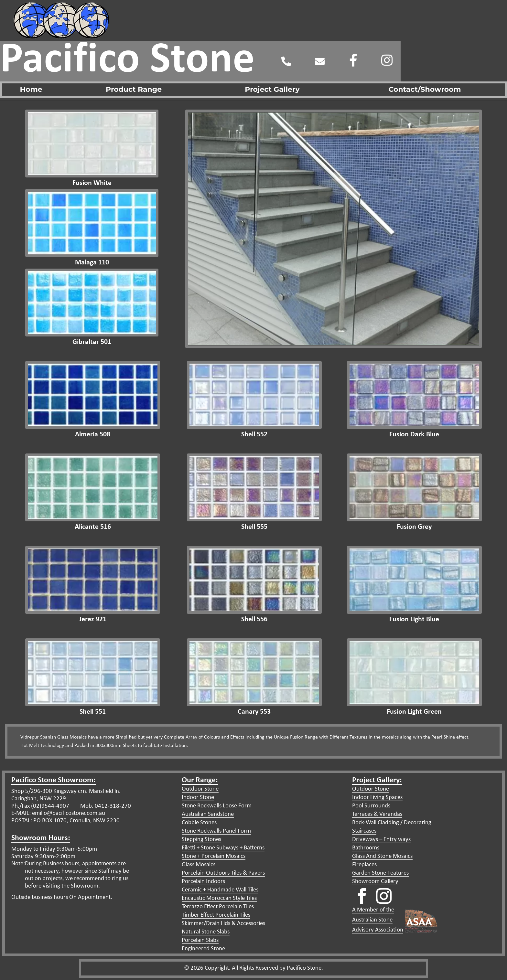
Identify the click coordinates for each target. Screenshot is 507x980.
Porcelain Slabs (200, 940)
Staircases (364, 831)
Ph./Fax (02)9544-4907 (40, 806)
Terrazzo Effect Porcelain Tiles (218, 907)
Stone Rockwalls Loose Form (217, 806)
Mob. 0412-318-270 (105, 806)
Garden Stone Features (380, 873)
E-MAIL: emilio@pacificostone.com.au (58, 813)
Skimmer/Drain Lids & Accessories (223, 924)
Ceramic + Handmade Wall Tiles (220, 890)
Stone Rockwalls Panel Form (216, 831)
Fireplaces (364, 865)
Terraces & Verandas (377, 814)
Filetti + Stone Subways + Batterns (223, 848)
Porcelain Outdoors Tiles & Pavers (223, 873)
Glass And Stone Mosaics (382, 856)
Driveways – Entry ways (381, 840)
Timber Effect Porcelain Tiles (216, 915)
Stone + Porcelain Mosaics (214, 856)
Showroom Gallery (375, 882)
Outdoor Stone (200, 789)
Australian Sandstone (208, 814)
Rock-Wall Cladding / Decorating (392, 823)
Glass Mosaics (199, 865)
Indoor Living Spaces (377, 798)
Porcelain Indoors (203, 882)
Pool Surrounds (371, 806)
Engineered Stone (203, 949)
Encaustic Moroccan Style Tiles (219, 898)
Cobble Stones (199, 823)
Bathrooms (366, 848)
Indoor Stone (198, 798)
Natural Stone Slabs (206, 932)
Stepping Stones (201, 840)
